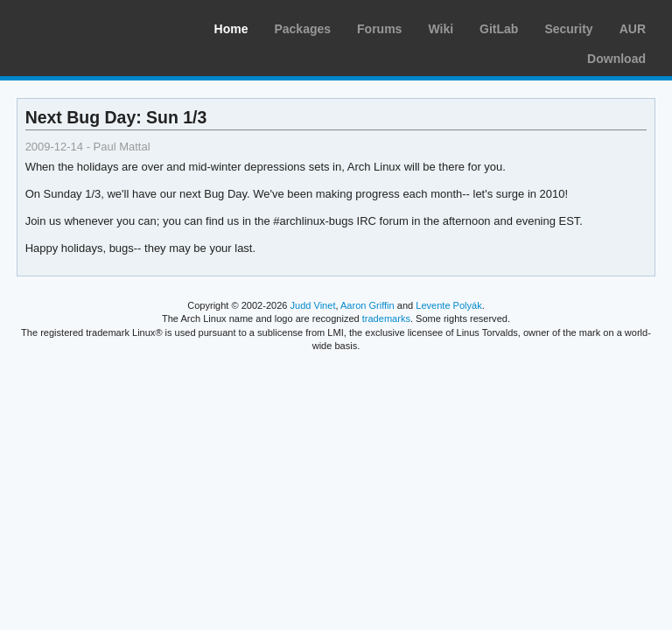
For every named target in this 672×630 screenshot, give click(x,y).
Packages (302, 29)
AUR (633, 29)
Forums (379, 29)
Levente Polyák (448, 305)
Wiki (441, 29)
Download (616, 59)
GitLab (499, 29)
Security (568, 29)
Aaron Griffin (367, 305)
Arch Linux (96, 26)
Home (231, 29)
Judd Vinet (313, 305)
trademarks (386, 318)
